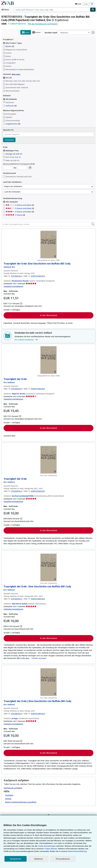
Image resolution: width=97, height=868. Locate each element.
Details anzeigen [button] (37, 659)
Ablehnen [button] (38, 859)
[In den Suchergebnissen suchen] (48, 224)
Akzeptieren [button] (15, 859)
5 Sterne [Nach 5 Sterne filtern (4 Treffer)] (15, 215)
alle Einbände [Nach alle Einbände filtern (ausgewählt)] (10, 99)
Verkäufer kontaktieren (13, 286)
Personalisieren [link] (62, 859)
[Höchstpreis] (22, 168)
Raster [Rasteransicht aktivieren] (39, 32)
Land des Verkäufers (12, 192)
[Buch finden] (93, 10)
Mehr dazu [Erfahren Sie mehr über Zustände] (15, 74)
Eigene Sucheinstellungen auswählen (21, 803)
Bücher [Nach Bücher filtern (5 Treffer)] (9, 46)
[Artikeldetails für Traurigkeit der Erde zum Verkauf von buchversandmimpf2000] (48, 460)
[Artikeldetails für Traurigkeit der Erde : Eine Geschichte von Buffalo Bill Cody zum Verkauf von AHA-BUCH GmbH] (48, 568)
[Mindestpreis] (8, 168)
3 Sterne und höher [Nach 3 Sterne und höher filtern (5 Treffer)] (20, 208)
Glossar (8, 800)
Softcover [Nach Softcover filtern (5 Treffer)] (10, 106)
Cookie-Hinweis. (18, 849)
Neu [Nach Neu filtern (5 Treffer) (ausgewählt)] (7, 78)
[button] (93, 224)
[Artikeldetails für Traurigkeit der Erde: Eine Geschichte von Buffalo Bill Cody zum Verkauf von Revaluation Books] (48, 245)
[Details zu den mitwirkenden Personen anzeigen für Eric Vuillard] (9, 267)
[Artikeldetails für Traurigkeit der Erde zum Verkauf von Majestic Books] (48, 360)
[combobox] (52, 10)
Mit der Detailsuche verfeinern (42, 24)
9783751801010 (18, 24)
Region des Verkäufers (13, 186)
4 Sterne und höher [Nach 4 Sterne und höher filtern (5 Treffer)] (20, 212)
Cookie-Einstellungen (18, 846)
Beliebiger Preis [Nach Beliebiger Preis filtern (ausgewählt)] (11, 151)
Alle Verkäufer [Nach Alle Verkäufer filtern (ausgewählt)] (12, 202)
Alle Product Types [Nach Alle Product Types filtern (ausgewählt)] (12, 43)
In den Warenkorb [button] (48, 315)
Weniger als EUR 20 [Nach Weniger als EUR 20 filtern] (13, 154)
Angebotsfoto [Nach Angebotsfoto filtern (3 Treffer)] (11, 124)
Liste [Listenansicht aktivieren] (28, 32)
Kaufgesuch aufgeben (13, 789)
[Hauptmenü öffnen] (6, 10)
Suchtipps (9, 796)
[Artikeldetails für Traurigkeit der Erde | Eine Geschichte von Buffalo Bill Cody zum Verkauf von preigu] (48, 683)
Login (86, 4)
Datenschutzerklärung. (40, 851)
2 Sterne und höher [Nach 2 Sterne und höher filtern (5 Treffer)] (20, 205)
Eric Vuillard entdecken (26, 340)
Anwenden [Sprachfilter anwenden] (9, 140)
